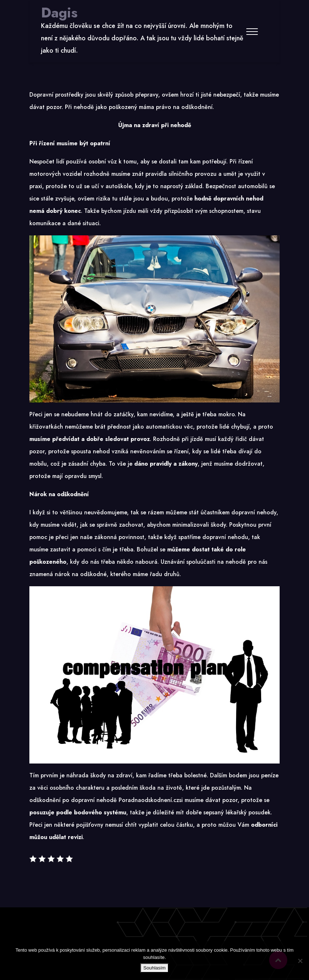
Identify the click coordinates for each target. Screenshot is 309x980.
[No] (300, 961)
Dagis (59, 13)
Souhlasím (154, 968)
